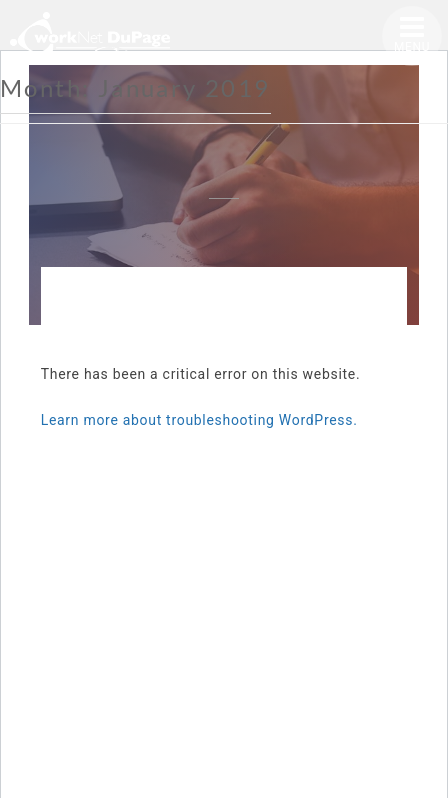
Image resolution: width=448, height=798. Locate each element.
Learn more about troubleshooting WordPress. (199, 420)
